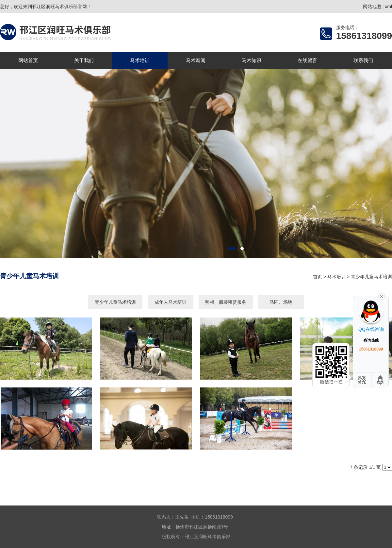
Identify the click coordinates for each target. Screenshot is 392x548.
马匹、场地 (281, 302)
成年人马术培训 (171, 302)
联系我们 (363, 60)
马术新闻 (196, 60)
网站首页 (28, 60)
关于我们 (84, 60)
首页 (318, 277)
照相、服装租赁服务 (226, 302)
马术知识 (252, 60)
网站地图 (372, 7)
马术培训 (140, 60)
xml (388, 7)
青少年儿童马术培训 (371, 277)
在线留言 (307, 60)
